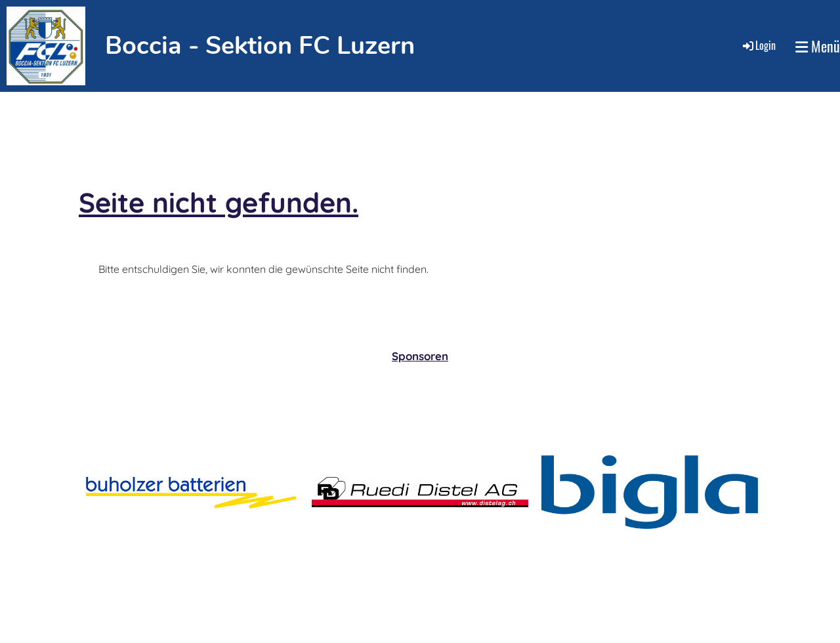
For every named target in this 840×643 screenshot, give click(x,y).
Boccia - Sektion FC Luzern (260, 46)
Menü (818, 46)
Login (758, 45)
